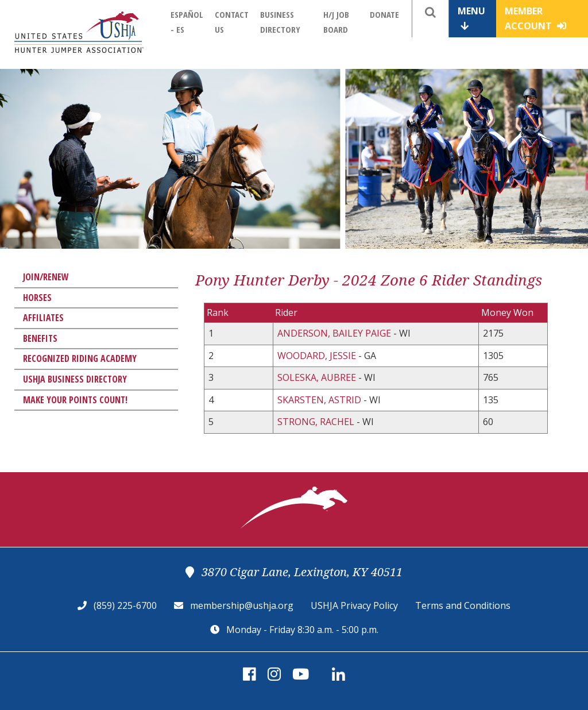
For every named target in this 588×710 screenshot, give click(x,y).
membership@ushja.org (242, 605)
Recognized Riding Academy (80, 358)
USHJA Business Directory (75, 379)
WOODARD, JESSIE (318, 356)
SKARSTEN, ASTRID (320, 400)
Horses (37, 298)
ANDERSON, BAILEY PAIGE (335, 333)
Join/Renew (46, 277)
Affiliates (43, 318)
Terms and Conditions (463, 605)
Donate (384, 14)
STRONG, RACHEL (317, 422)
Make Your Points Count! (75, 400)
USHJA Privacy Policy (354, 605)
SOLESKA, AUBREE (318, 377)
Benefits (40, 338)
